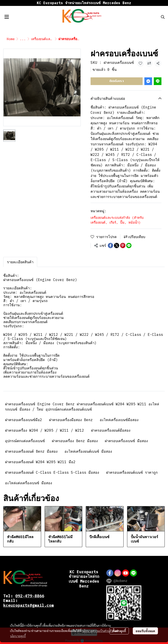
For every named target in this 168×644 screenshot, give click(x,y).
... (23, 39)
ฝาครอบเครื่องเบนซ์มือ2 (24, 420)
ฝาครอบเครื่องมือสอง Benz (71, 420)
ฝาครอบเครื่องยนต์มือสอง (111, 430)
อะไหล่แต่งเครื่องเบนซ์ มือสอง (29, 483)
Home (11, 39)
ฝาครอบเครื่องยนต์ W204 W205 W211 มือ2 (40, 462)
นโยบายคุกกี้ (18, 636)
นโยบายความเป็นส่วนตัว (98, 631)
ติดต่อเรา (117, 81)
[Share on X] (117, 246)
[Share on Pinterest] (123, 246)
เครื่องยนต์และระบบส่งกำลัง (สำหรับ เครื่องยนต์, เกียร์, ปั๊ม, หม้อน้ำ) (117, 220)
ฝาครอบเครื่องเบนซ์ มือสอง (126, 441)
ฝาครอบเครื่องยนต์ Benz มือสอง (31, 451)
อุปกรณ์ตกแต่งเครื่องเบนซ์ (25, 441)
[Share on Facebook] (110, 246)
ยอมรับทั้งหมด (145, 631)
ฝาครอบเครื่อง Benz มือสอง (75, 441)
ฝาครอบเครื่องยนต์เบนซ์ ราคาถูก (132, 472)
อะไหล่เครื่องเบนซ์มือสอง (119, 420)
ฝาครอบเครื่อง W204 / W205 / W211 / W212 (45, 430)
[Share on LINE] (129, 246)
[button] (163, 17)
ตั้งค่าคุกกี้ (119, 631)
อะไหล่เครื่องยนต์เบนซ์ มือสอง (88, 451)
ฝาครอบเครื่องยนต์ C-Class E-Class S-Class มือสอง (52, 472)
